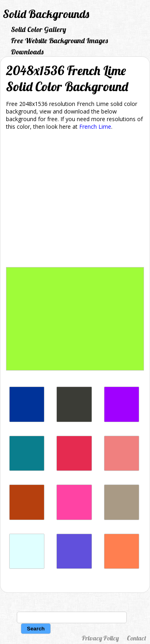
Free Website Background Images (59, 41)
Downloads (27, 52)
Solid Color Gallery (38, 29)
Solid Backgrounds (46, 14)
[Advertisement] (75, 200)
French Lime (95, 127)
